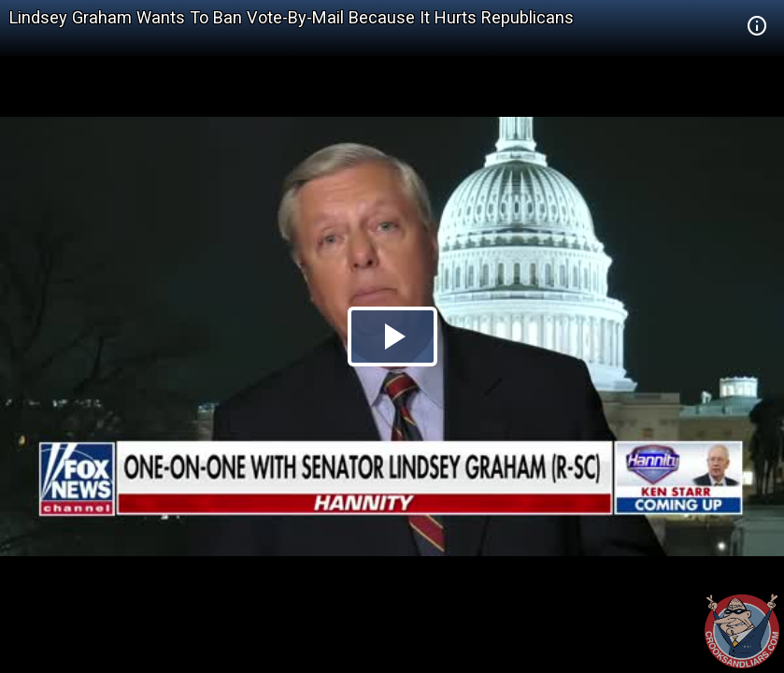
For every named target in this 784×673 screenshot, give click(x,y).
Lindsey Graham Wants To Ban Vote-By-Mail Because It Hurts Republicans (292, 17)
